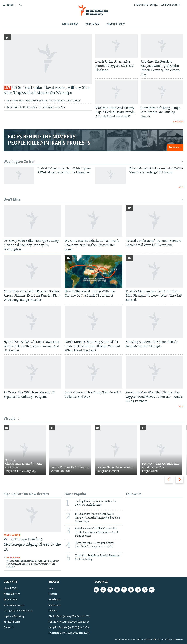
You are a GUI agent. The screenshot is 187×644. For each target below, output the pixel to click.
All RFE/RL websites (171, 5)
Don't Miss (93, 200)
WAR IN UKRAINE (70, 24)
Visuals (12, 419)
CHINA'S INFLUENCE (116, 24)
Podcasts (53, 611)
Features (53, 594)
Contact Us (9, 627)
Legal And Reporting (14, 616)
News (51, 588)
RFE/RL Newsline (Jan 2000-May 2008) (69, 622)
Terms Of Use (10, 600)
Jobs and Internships (14, 605)
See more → (175, 147)
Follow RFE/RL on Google (146, 5)
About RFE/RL (11, 588)
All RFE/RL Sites (12, 622)
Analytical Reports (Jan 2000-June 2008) (69, 627)
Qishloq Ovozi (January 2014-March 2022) (69, 616)
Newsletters (55, 600)
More (181, 187)
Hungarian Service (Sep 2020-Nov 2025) (69, 633)
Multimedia (54, 605)
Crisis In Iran (92, 24)
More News (178, 122)
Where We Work (12, 594)
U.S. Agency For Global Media (18, 611)
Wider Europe (12, 535)
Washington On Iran (93, 162)
